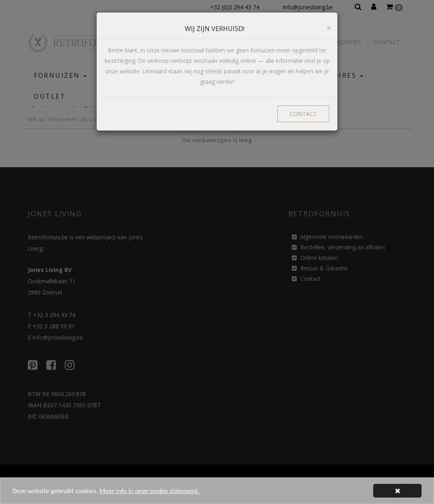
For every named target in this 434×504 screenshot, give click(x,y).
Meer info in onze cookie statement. (149, 494)
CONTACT (303, 114)
